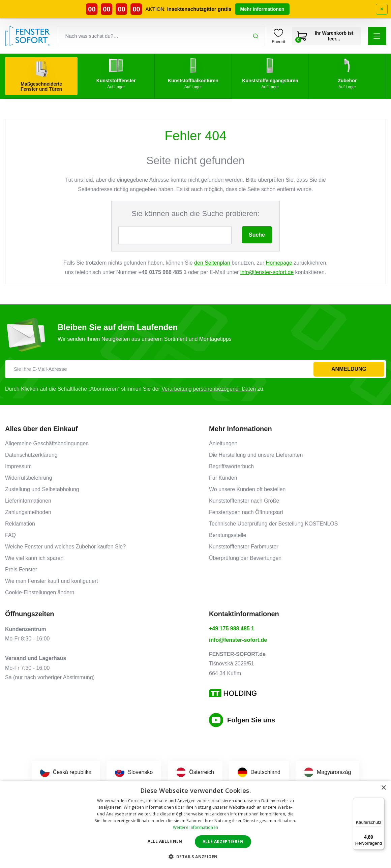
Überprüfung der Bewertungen (245, 558)
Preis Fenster (21, 570)
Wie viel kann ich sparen (34, 558)
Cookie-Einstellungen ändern (40, 592)
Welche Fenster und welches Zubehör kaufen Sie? (65, 547)
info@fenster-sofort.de (267, 272)
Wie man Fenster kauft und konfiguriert (52, 581)
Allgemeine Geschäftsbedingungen (47, 443)
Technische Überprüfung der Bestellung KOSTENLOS (273, 524)
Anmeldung (349, 369)
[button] (377, 36)
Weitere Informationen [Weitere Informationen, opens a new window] (195, 827)
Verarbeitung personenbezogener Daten (209, 389)
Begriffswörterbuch (231, 466)
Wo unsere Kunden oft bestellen (247, 489)
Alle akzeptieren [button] (223, 842)
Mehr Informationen (262, 9)
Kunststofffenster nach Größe (244, 501)
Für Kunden (223, 478)
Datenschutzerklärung (31, 455)
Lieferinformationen (28, 501)
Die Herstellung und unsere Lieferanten (256, 455)
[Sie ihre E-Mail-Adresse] (195, 369)
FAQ (10, 535)
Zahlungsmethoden (28, 512)
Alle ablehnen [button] (165, 841)
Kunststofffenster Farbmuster (244, 547)
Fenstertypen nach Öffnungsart (246, 512)
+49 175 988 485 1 (232, 628)
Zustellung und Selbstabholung (42, 489)
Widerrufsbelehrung (29, 478)
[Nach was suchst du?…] (161, 36)
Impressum (18, 466)
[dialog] (195, 824)
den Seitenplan (212, 263)
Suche (257, 235)
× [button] (383, 788)
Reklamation (20, 524)
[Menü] (380, 802)
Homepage (279, 263)
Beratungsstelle (228, 535)
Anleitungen (223, 443)
